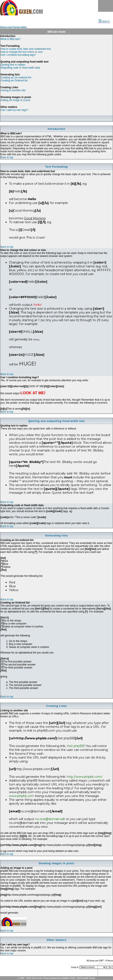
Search (104, 21)
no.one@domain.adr (50, 819)
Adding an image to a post (15, 100)
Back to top (7, 157)
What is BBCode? (11, 39)
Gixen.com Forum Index (13, 27)
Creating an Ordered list (14, 81)
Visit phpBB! (76, 746)
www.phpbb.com (22, 796)
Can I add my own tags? (14, 110)
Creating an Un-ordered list (16, 78)
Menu (106, 6)
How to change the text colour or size (21, 52)
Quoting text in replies (13, 65)
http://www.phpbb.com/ (84, 777)
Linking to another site (13, 90)
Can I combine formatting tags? (18, 55)
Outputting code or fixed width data (20, 68)
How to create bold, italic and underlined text (26, 49)
